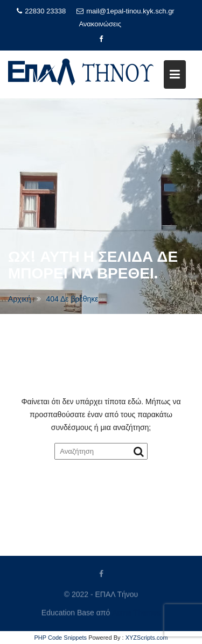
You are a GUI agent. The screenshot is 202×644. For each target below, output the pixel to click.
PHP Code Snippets (60, 638)
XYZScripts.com (147, 638)
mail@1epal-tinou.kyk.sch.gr (125, 11)
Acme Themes (136, 612)
